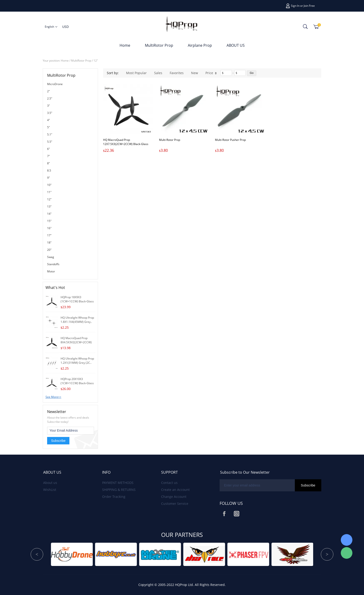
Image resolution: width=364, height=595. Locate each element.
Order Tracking (114, 497)
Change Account (174, 497)
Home (125, 45)
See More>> (53, 397)
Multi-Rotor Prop (170, 140)
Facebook (224, 514)
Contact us (169, 483)
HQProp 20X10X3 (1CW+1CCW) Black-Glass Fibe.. (77, 383)
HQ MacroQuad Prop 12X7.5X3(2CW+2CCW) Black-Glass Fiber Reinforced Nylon (126, 144)
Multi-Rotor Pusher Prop (230, 140)
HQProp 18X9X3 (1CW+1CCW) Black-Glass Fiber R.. (77, 301)
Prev (37, 554)
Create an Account (175, 490)
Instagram (237, 514)
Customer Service (175, 504)
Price (211, 73)
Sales (158, 73)
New (195, 73)
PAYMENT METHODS (118, 483)
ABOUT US (236, 45)
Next (327, 554)
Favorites (177, 73)
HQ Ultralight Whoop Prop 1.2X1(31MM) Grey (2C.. (77, 361)
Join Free (309, 6)
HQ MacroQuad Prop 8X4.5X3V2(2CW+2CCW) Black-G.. (76, 342)
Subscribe (58, 441)
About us (50, 483)
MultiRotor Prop (159, 45)
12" (96, 61)
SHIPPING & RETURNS (119, 490)
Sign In (295, 6)
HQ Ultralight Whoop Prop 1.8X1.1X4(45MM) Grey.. (77, 320)
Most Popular (136, 73)
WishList (50, 490)
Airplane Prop (200, 45)
